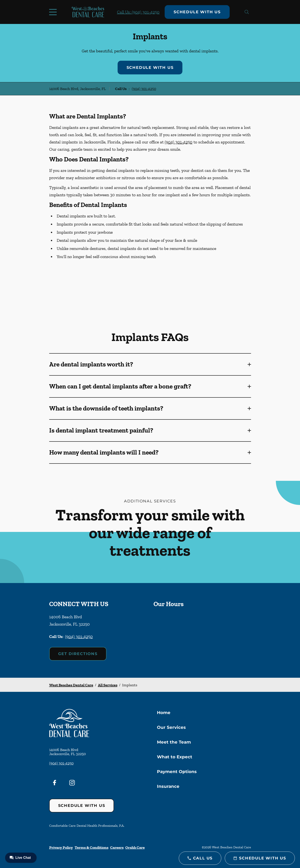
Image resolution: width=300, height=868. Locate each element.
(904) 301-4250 (144, 89)
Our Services (171, 727)
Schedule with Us (197, 12)
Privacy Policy (61, 847)
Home (164, 713)
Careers (117, 847)
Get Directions (78, 654)
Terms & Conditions (92, 847)
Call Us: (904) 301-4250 (138, 12)
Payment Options (177, 772)
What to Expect (175, 757)
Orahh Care (135, 847)
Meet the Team (174, 742)
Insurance (168, 786)
